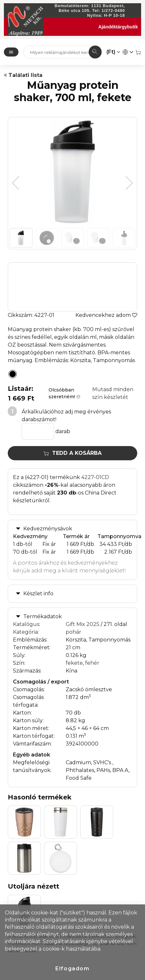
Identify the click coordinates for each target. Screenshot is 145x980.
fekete (74, 663)
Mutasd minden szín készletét (113, 393)
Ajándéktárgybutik (118, 27)
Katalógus (26, 624)
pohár (73, 632)
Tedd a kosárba (73, 453)
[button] (129, 183)
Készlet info (38, 594)
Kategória (25, 632)
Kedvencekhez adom (106, 315)
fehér (92, 663)
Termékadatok (43, 616)
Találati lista (23, 75)
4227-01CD (95, 477)
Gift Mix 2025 (83, 624)
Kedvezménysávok (48, 529)
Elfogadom (72, 969)
